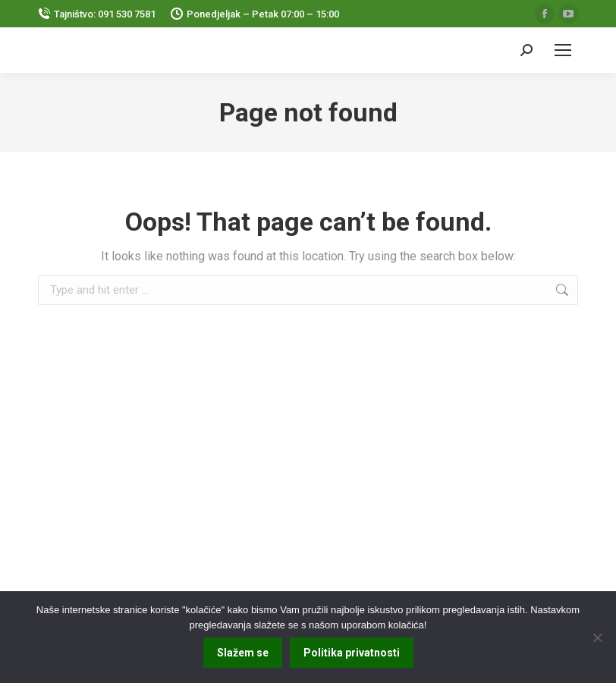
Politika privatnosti (352, 653)
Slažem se (243, 653)
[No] (597, 637)
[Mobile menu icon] (563, 50)
